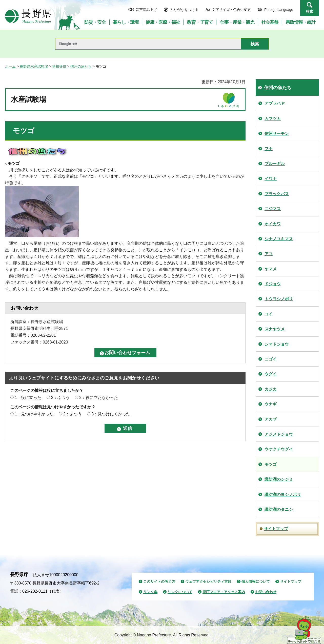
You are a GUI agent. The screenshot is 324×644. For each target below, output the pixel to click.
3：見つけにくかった (111, 414)
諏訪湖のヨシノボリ (283, 495)
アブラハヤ (275, 103)
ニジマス (273, 209)
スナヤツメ (275, 329)
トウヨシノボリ (279, 299)
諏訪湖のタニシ (279, 509)
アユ (269, 254)
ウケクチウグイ (279, 449)
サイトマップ (276, 529)
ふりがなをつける (184, 10)
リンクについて (180, 592)
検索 (310, 11)
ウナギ (271, 404)
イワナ (271, 179)
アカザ (271, 419)
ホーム (10, 66)
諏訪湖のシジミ (279, 479)
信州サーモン (277, 134)
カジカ (271, 389)
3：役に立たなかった (99, 398)
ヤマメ (271, 269)
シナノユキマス (279, 239)
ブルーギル (275, 164)
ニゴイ (271, 359)
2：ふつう (60, 398)
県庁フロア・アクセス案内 (224, 592)
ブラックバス (277, 194)
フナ (269, 149)
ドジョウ (273, 284)
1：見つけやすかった (34, 414)
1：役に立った (28, 398)
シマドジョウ (277, 344)
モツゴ (271, 464)
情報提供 (59, 66)
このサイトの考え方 (159, 581)
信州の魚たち (81, 66)
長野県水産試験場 (34, 66)
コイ (269, 314)
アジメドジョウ (279, 434)
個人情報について (256, 581)
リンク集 (150, 592)
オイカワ (273, 224)
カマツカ (273, 119)
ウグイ (271, 374)
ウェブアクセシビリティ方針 (208, 581)
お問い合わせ (266, 592)
